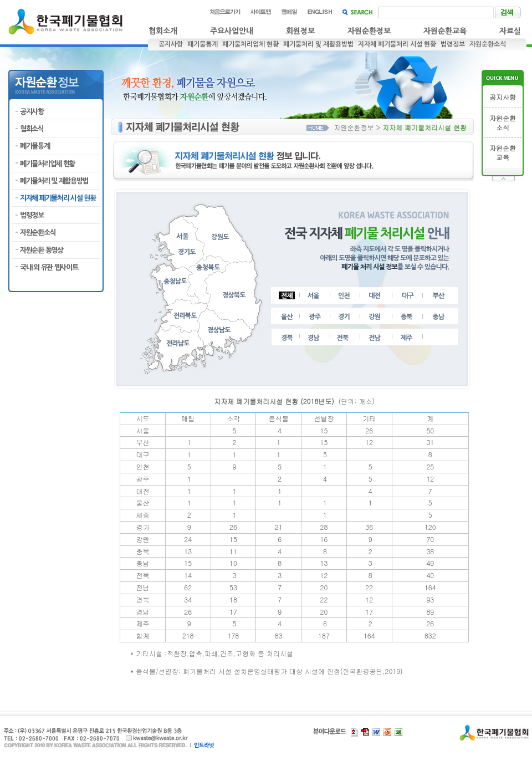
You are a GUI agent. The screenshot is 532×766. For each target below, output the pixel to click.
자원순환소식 (488, 44)
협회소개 (163, 31)
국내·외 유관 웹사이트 (49, 267)
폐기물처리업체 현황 (250, 44)
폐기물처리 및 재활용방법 (318, 44)
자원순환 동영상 (42, 250)
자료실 (510, 31)
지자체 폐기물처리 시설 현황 (397, 44)
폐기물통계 (203, 44)
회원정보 (300, 31)
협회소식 (32, 129)
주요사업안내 (232, 31)
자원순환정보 (369, 31)
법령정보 (453, 44)
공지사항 (171, 44)
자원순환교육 (445, 31)
